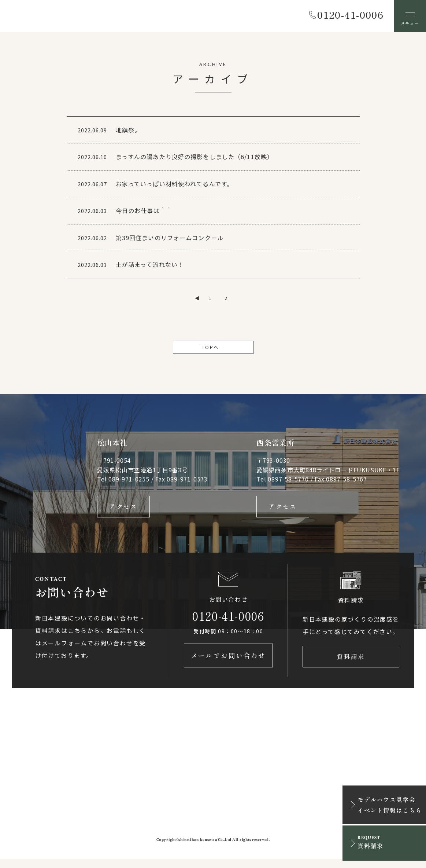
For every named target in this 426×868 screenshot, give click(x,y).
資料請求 (351, 664)
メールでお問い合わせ (228, 664)
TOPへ (213, 351)
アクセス (123, 512)
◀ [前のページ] (197, 302)
